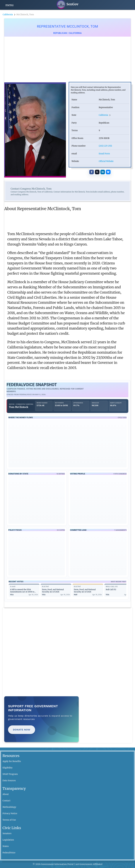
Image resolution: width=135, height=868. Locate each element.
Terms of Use (9, 820)
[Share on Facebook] (92, 172)
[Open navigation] (9, 5)
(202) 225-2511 (105, 146)
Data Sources (9, 780)
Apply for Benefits (12, 761)
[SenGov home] (68, 4)
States (6, 846)
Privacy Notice (10, 813)
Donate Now (22, 730)
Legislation (8, 840)
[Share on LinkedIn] (103, 172)
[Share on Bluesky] (108, 172)
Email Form (104, 154)
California (8, 14)
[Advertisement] (68, 59)
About (6, 794)
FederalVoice (9, 853)
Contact (7, 801)
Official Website (106, 161)
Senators (7, 833)
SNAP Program (10, 774)
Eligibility (8, 768)
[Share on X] (97, 172)
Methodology (9, 807)
